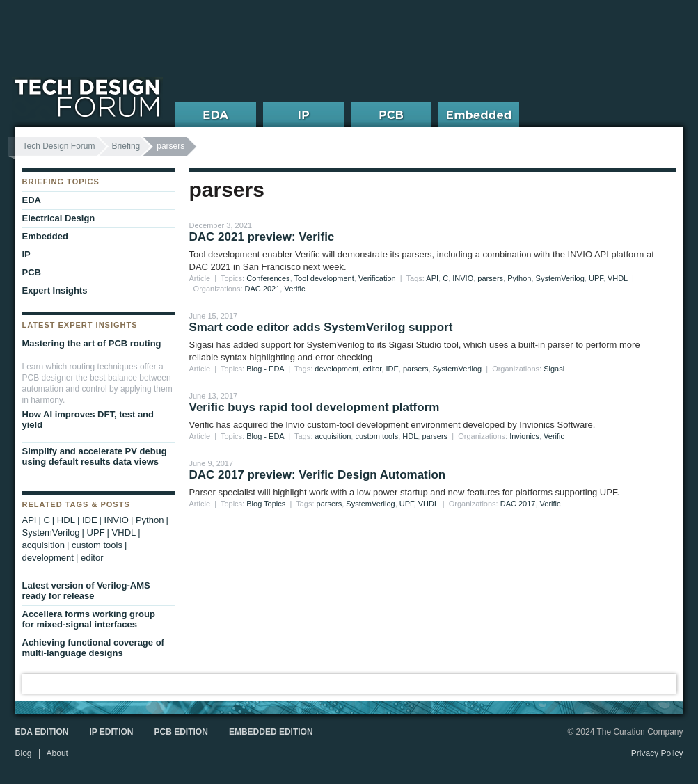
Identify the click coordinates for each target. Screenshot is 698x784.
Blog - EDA (265, 369)
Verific (294, 289)
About (57, 753)
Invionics (524, 436)
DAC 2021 (263, 289)
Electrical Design (59, 218)
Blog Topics (266, 504)
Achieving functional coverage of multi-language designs (93, 648)
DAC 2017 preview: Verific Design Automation (318, 475)
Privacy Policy (657, 753)
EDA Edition (42, 732)
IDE (392, 369)
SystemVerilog (560, 278)
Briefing (126, 146)
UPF (596, 278)
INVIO (463, 278)
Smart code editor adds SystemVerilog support (321, 327)
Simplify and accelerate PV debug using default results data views (95, 456)
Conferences (268, 278)
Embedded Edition (271, 732)
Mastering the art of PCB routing (92, 343)
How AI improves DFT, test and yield (88, 419)
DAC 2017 (518, 504)
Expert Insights (55, 290)
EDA (32, 200)
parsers (490, 278)
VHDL (618, 278)
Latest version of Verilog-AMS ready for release (86, 591)
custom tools (376, 436)
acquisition (333, 436)
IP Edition (111, 732)
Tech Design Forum (59, 146)
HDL (410, 436)
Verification (377, 278)
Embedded (45, 236)
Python (519, 278)
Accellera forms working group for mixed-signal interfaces (89, 619)
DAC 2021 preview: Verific (262, 237)
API (432, 278)
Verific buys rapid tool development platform (315, 407)
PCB (32, 272)
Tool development (324, 278)
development (336, 369)
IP (26, 254)
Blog (24, 753)
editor (372, 369)
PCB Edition (181, 732)
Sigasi (554, 369)
